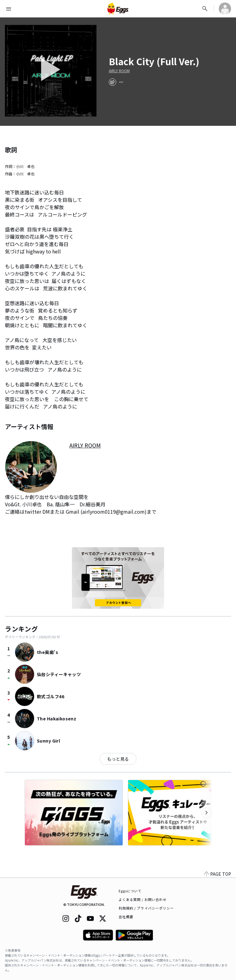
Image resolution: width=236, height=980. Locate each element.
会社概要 (126, 917)
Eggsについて (130, 891)
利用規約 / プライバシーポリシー (146, 908)
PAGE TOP (218, 874)
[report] (121, 82)
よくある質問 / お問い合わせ (143, 899)
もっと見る (118, 759)
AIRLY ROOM (119, 71)
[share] (112, 82)
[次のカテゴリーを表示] (206, 813)
